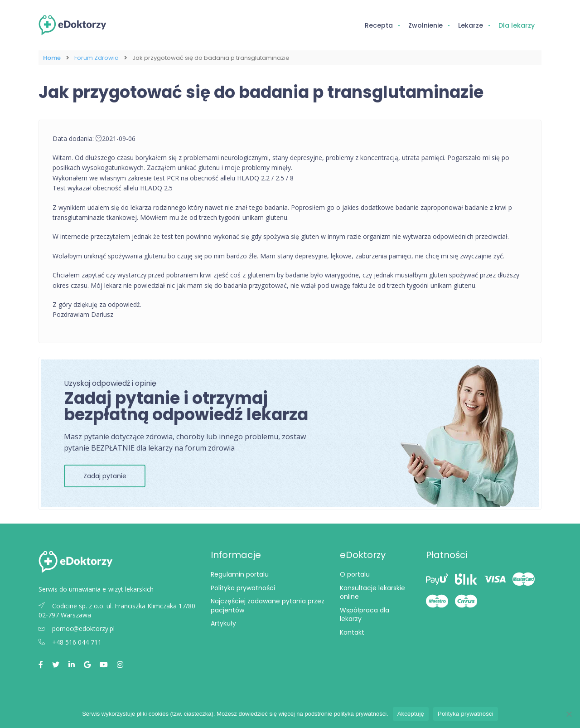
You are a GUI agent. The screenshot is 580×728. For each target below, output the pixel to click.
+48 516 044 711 (70, 642)
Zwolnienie (425, 25)
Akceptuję (411, 714)
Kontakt (352, 632)
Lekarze (471, 25)
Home (52, 58)
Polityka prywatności (243, 588)
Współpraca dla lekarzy (365, 615)
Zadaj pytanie (105, 476)
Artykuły (223, 623)
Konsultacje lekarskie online (372, 592)
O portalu (355, 574)
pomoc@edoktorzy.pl (77, 629)
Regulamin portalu (240, 574)
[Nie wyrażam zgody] (569, 714)
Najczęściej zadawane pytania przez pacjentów (268, 606)
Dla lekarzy (517, 25)
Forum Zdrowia (97, 58)
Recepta (379, 25)
